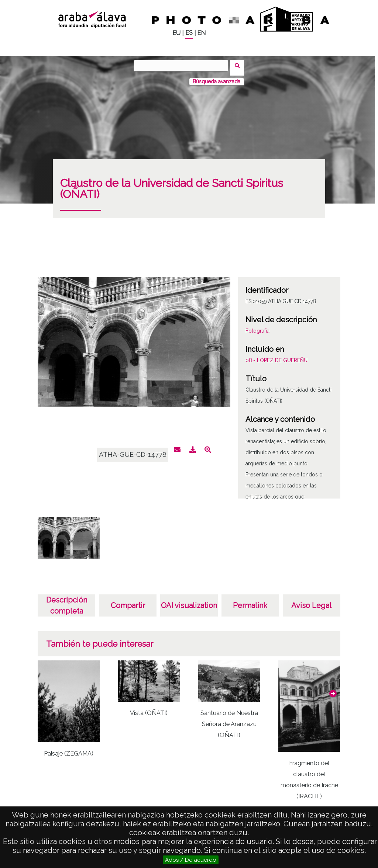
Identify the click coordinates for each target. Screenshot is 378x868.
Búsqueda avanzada (217, 77)
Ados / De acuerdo (191, 860)
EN (201, 33)
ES (189, 33)
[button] (333, 689)
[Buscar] (183, 66)
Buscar (239, 65)
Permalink (250, 601)
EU (176, 33)
